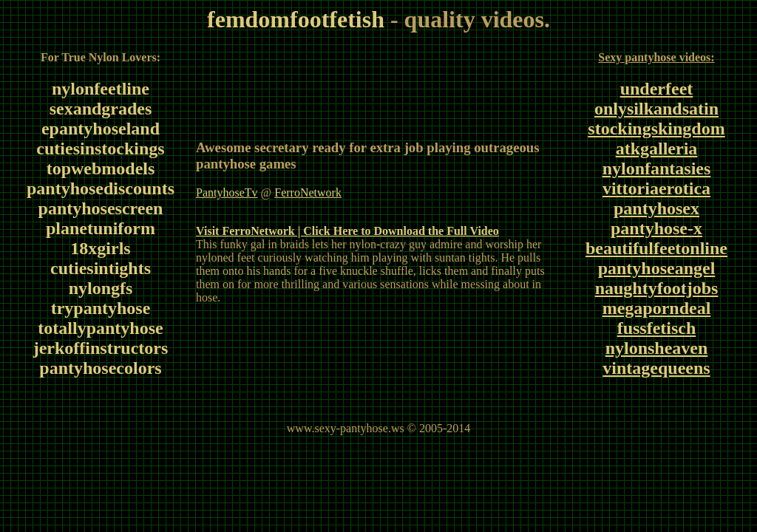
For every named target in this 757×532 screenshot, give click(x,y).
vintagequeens (656, 368)
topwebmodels (101, 168)
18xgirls (100, 248)
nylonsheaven (657, 348)
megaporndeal (657, 308)
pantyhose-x (656, 228)
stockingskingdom (656, 129)
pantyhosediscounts (101, 188)
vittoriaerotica (656, 188)
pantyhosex (656, 208)
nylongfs (101, 288)
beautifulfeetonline (656, 248)
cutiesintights (101, 268)
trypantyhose (101, 308)
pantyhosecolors (100, 368)
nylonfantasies (657, 168)
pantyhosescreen (101, 208)
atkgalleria (657, 149)
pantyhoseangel (657, 268)
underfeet (657, 89)
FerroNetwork (308, 192)
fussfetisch (657, 328)
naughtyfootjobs (657, 288)
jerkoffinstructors (101, 348)
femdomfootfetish (296, 19)
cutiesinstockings (100, 149)
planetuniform (101, 228)
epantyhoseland (101, 129)
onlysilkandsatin (656, 109)
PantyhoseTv (227, 192)
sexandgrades (101, 109)
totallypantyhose (100, 328)
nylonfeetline (101, 89)
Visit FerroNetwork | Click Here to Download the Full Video (347, 231)
